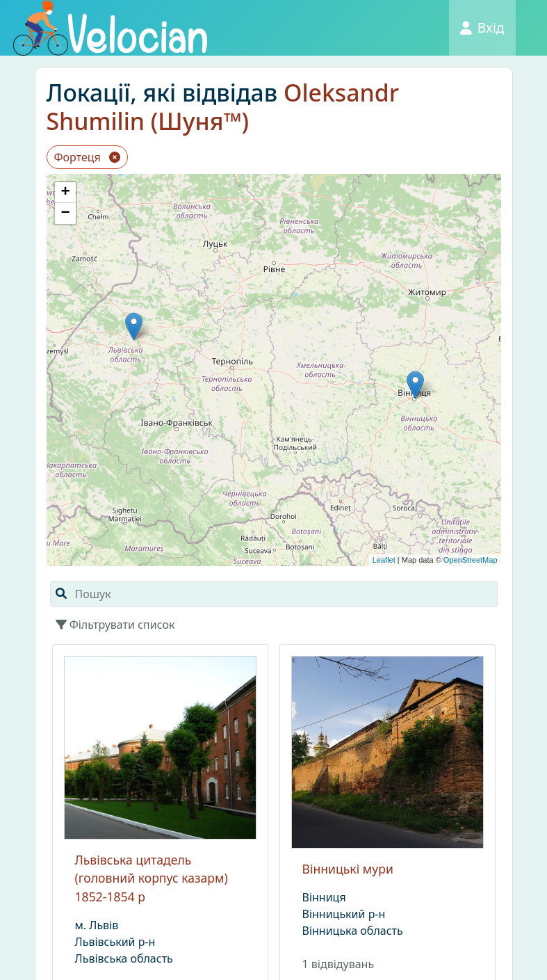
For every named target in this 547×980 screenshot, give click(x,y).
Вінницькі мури (348, 869)
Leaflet (384, 560)
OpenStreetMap (471, 560)
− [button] (65, 214)
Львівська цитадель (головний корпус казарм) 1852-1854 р (152, 878)
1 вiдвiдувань (338, 964)
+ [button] (65, 193)
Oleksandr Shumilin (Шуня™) (223, 107)
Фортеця (88, 157)
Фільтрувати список (115, 625)
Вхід (482, 27)
